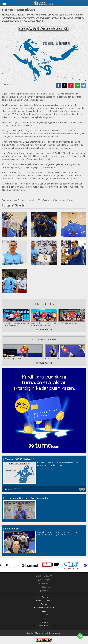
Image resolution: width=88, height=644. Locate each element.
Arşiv (44, 611)
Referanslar (44, 622)
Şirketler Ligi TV (44, 576)
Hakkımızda (44, 587)
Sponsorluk (44, 615)
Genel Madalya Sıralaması (44, 608)
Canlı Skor (44, 583)
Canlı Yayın (44, 580)
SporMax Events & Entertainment (44, 626)
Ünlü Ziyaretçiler (44, 597)
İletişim (44, 591)
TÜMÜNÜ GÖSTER (44, 330)
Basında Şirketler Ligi (44, 600)
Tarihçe (44, 604)
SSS (44, 618)
